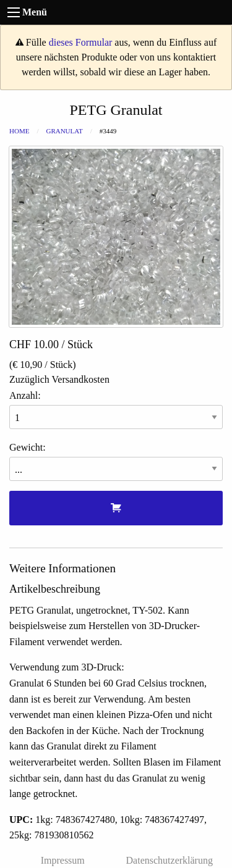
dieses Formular (81, 42)
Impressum (63, 860)
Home (19, 131)
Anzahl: (116, 410)
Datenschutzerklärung (170, 860)
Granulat (64, 131)
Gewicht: (116, 461)
